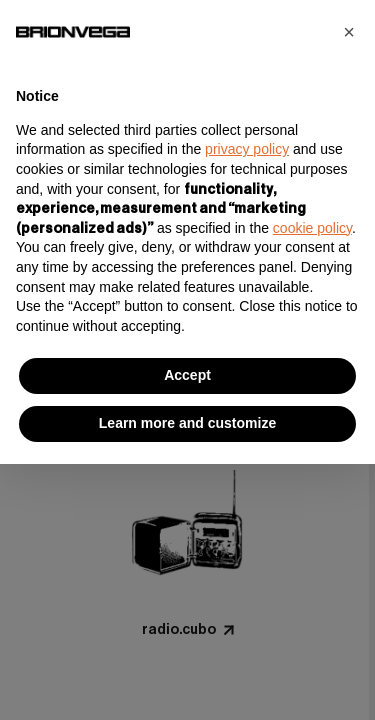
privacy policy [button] (247, 149)
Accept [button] (187, 375)
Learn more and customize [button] (187, 423)
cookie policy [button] (312, 228)
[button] (349, 32)
